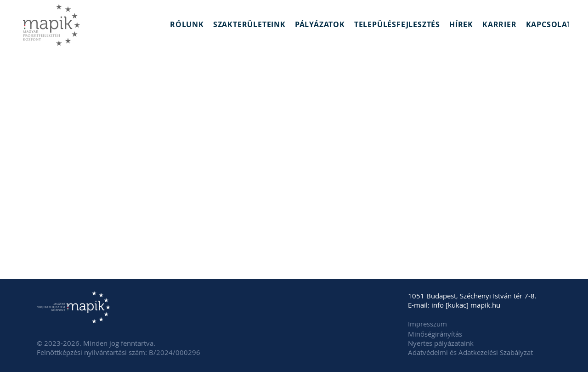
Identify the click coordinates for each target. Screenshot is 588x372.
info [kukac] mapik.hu (466, 305)
